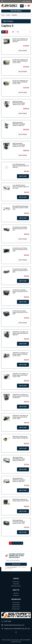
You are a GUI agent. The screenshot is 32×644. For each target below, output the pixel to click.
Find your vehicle (16, 11)
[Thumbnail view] (3, 32)
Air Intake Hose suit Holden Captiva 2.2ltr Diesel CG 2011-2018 (20, 271)
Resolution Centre (16, 586)
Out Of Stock (23, 51)
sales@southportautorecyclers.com (14, 625)
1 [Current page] (10, 543)
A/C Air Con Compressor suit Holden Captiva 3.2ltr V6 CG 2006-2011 (20, 40)
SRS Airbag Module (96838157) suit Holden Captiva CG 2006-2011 (19, 480)
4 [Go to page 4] (19, 543)
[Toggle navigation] (22, 6)
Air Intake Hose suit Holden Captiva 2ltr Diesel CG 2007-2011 (20, 229)
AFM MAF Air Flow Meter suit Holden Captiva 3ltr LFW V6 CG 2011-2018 (20, 417)
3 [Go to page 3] (16, 543)
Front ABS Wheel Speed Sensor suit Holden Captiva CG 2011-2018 (21, 187)
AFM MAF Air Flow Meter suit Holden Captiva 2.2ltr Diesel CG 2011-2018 (20, 354)
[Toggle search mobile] (25, 6)
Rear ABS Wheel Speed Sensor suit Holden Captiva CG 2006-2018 (21, 208)
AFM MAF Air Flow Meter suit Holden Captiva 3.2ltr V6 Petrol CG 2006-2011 (21, 396)
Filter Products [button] (8, 21)
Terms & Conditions (22, 567)
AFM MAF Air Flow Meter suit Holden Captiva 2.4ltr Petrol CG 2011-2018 (20, 375)
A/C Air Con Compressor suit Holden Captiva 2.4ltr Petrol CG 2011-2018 (20, 82)
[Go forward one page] (22, 543)
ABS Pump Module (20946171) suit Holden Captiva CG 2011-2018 (19, 145)
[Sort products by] (23, 32)
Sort (13, 32)
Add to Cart (23, 176)
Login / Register (26, 1)
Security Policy (16, 609)
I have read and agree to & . (16, 568)
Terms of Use (16, 602)
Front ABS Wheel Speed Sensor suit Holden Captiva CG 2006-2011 (21, 166)
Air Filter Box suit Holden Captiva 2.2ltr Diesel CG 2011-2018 (20, 291)
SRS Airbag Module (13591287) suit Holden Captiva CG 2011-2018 (19, 522)
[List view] (6, 32)
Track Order (16, 584)
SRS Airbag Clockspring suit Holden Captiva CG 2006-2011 (21, 437)
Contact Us (16, 595)
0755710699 (8, 621)
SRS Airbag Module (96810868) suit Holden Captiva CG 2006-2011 (19, 459)
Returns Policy (16, 607)
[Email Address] (16, 560)
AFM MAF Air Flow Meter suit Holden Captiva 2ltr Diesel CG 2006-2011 (20, 333)
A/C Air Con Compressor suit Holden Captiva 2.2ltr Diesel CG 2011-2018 (20, 61)
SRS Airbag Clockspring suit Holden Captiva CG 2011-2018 (21, 500)
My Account (16, 582)
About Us (16, 593)
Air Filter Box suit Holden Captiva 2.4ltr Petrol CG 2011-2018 (20, 312)
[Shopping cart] (29, 6)
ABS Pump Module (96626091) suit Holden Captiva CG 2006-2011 (19, 124)
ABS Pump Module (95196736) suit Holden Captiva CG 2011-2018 (19, 103)
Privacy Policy (9, 569)
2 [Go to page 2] (13, 543)
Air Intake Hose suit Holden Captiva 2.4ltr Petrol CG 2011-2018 (20, 250)
